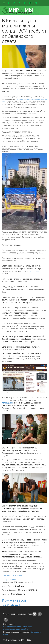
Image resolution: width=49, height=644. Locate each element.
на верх (5, 580)
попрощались (8, 403)
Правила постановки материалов (18, 627)
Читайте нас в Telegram (12, 576)
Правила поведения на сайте (16, 629)
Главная (12, 580)
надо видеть (34, 271)
